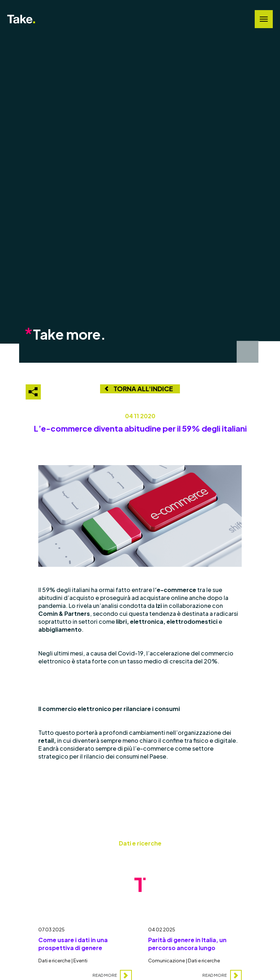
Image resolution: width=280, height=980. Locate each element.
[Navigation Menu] (264, 19)
